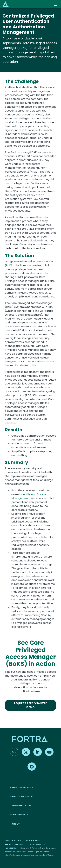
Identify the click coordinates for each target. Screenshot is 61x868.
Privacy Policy (13, 841)
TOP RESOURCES (19, 815)
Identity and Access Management (29, 496)
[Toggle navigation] (56, 4)
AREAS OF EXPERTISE (21, 787)
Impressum (11, 848)
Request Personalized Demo (30, 705)
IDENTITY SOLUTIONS (22, 796)
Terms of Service (14, 844)
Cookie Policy (32, 841)
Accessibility (38, 844)
